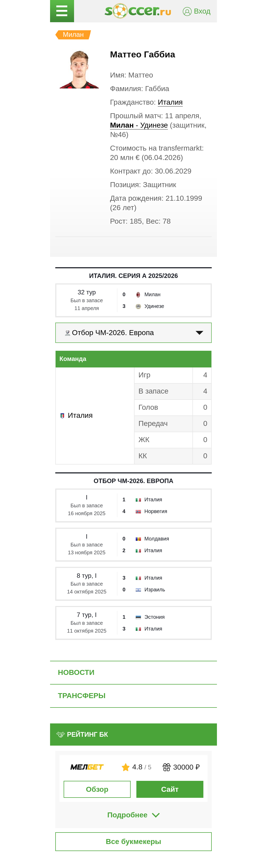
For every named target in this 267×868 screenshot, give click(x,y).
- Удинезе (139, 125)
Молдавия (157, 539)
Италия (170, 102)
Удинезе (154, 306)
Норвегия (156, 511)
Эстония (154, 617)
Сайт (170, 789)
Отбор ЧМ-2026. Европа (133, 481)
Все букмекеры (134, 842)
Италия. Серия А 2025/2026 (134, 276)
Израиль (155, 590)
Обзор (97, 789)
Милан (153, 294)
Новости (76, 672)
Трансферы (82, 696)
